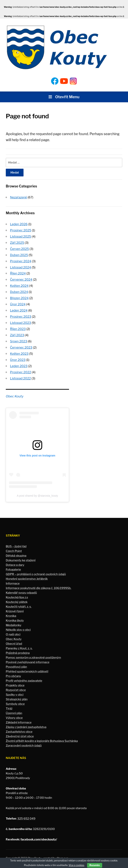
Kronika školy (15, 616)
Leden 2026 (19, 224)
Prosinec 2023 (21, 314)
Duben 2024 (19, 290)
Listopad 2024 (21, 266)
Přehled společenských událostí (27, 667)
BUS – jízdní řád (16, 542)
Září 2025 (17, 242)
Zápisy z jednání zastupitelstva (26, 723)
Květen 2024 (19, 284)
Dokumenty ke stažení (21, 556)
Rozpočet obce (16, 686)
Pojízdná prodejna (18, 649)
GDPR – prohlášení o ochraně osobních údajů (36, 570)
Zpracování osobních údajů (24, 742)
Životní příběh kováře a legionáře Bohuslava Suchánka (42, 737)
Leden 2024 (19, 308)
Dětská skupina (16, 552)
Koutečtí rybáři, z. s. (19, 603)
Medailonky (14, 621)
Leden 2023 (19, 362)
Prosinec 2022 (21, 368)
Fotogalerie (13, 566)
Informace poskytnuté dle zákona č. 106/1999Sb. (39, 584)
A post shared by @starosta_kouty (37, 492)
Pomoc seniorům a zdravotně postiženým (33, 654)
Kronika (11, 612)
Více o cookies (76, 865)
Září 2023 (17, 332)
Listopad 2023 (21, 320)
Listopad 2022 (20, 375)
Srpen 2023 (19, 338)
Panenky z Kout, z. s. (19, 644)
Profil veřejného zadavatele (24, 677)
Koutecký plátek (17, 598)
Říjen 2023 (18, 326)
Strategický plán (17, 695)
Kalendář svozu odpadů (21, 589)
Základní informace (19, 718)
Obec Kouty (15, 392)
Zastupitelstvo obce (19, 728)
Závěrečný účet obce (20, 732)
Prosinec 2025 (21, 230)
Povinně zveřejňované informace (28, 658)
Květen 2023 (19, 350)
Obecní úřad (14, 640)
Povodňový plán (16, 663)
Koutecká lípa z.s (17, 593)
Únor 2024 (18, 302)
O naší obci (13, 630)
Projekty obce (15, 681)
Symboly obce (15, 700)
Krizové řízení (15, 607)
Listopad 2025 (21, 236)
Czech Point (14, 547)
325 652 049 (26, 815)
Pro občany (13, 672)
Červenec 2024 (21, 278)
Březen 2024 (19, 296)
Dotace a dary (15, 561)
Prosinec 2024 (21, 260)
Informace (13, 579)
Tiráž (9, 705)
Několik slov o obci (18, 626)
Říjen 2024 (18, 272)
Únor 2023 (18, 356)
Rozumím (95, 865)
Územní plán (14, 709)
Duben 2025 (19, 254)
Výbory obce (14, 714)
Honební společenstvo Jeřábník (27, 575)
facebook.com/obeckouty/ (39, 835)
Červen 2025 (19, 248)
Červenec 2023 (21, 344)
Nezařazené (19, 197)
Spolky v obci (15, 691)
